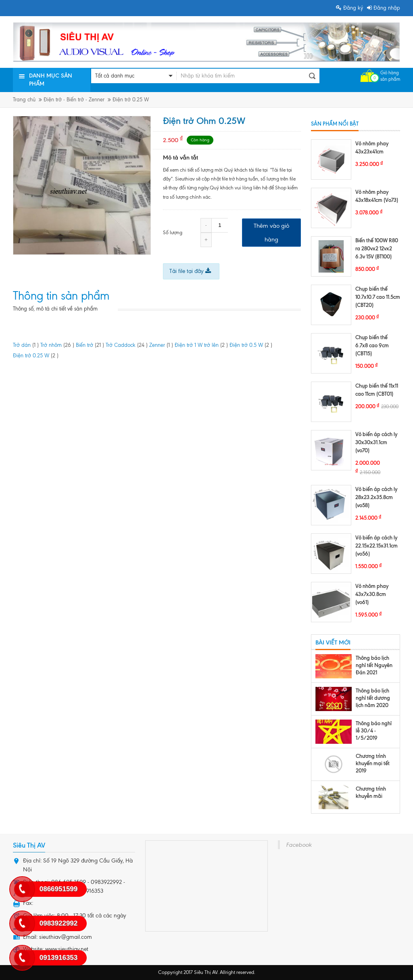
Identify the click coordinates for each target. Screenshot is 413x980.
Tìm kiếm (312, 76)
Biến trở (90, 345)
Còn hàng (200, 140)
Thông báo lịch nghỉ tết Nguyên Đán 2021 (374, 665)
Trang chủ (24, 100)
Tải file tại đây (190, 271)
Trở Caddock (127, 345)
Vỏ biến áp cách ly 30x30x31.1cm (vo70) (376, 442)
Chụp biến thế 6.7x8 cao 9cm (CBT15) (372, 345)
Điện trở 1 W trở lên (201, 345)
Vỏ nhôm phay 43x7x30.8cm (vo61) (372, 594)
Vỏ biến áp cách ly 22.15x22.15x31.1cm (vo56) (376, 546)
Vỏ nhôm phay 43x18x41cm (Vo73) (377, 196)
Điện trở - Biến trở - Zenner (74, 100)
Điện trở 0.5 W (251, 345)
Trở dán (26, 345)
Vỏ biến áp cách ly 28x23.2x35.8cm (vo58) (376, 497)
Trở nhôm (57, 345)
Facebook (299, 845)
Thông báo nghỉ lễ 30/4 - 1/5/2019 (374, 730)
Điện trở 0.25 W (131, 100)
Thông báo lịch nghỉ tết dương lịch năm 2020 (373, 698)
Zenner (161, 345)
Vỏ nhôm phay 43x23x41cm (372, 147)
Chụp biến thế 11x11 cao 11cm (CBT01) (377, 390)
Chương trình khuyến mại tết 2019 (373, 763)
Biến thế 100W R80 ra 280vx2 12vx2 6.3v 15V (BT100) (377, 248)
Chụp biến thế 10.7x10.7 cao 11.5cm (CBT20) (378, 297)
